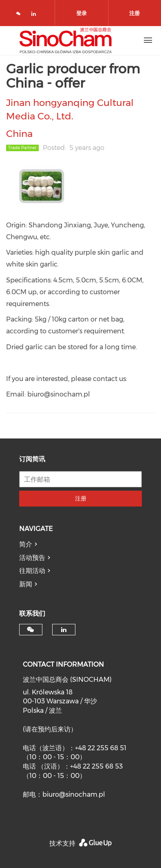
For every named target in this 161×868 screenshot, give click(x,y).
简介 (26, 544)
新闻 (26, 584)
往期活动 (32, 571)
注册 (81, 498)
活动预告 (32, 558)
